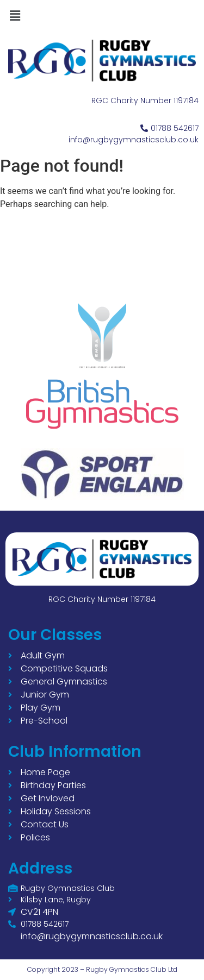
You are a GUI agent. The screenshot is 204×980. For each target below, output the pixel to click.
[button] (15, 16)
